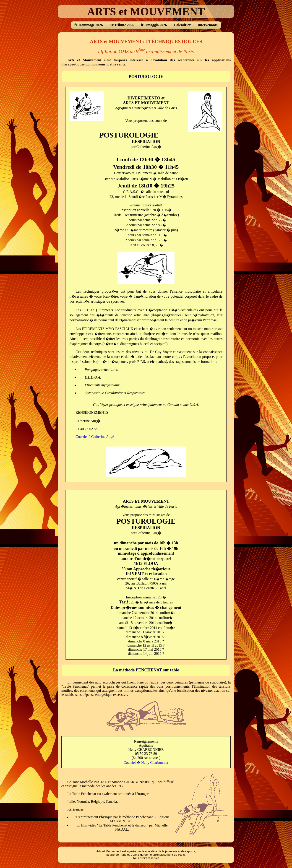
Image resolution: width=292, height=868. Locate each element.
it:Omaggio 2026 (154, 25)
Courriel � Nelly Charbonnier (146, 763)
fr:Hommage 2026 (89, 25)
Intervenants (207, 25)
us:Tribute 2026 (122, 25)
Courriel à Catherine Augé (95, 437)
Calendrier (182, 25)
